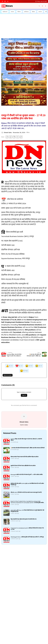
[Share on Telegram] (14, 137)
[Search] (39, 6)
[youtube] (8, 1)
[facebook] (2, 1)
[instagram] (5, 1)
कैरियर (28, 133)
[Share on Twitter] (21, 137)
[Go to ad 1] (23, 105)
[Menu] (46, 6)
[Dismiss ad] (45, 40)
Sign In (24, 395)
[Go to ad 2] (25, 105)
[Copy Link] (18, 137)
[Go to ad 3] (26, 105)
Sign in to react (8, 375)
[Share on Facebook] (7, 137)
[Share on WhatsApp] (11, 137)
